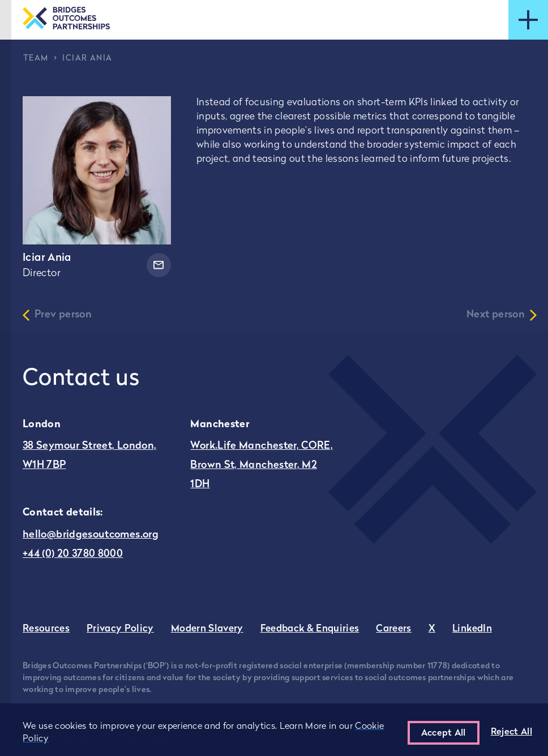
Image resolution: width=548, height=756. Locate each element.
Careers (393, 629)
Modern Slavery (207, 629)
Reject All (511, 732)
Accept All (444, 733)
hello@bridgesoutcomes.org (91, 535)
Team (36, 59)
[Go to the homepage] (66, 20)
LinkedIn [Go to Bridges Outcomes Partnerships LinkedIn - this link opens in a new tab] (472, 629)
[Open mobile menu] (528, 20)
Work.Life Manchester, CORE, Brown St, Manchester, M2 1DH (262, 465)
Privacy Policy (120, 629)
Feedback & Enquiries (310, 629)
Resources (46, 629)
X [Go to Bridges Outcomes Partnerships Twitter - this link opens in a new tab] (432, 629)
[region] (274, 730)
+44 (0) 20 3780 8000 (73, 554)
